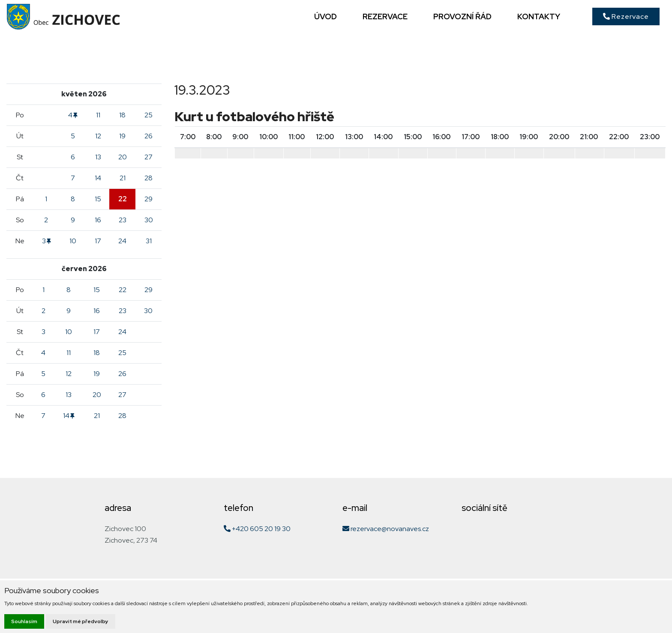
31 (149, 241)
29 (148, 199)
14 (98, 178)
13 (98, 157)
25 (148, 115)
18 (122, 115)
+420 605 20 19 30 (257, 529)
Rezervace (626, 16)
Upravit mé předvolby (81, 621)
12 (98, 136)
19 (122, 136)
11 (98, 115)
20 (123, 157)
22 (123, 199)
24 (122, 241)
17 (98, 241)
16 (98, 220)
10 (73, 241)
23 (123, 220)
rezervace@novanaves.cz (386, 529)
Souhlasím (24, 621)
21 (123, 178)
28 (148, 178)
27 (148, 157)
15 (98, 199)
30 (149, 220)
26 (148, 136)
